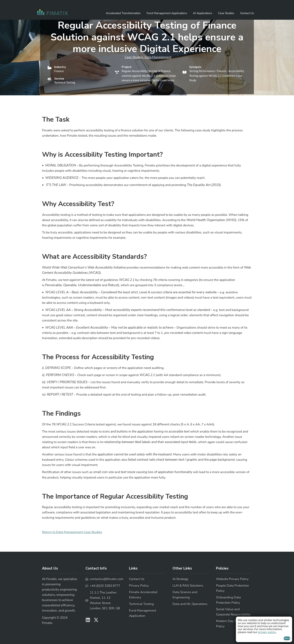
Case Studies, (135, 57)
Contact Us (247, 13)
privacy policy (267, 632)
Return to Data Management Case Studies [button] (72, 532)
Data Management (158, 57)
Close (287, 638)
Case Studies (226, 13)
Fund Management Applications (167, 13)
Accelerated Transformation (123, 13)
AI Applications (202, 13)
